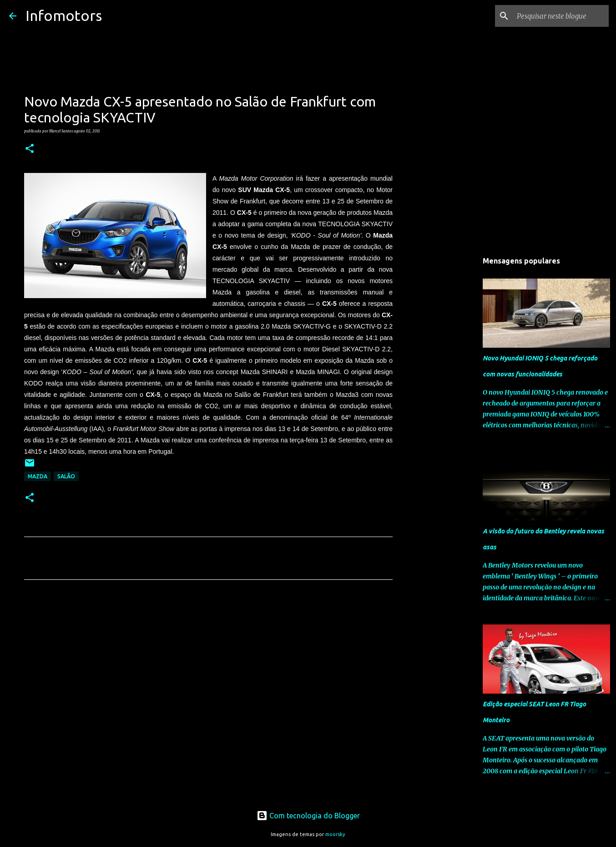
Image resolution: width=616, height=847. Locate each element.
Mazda (38, 476)
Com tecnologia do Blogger (308, 816)
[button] (30, 149)
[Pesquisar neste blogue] (561, 16)
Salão (66, 476)
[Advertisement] (208, 672)
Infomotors (64, 15)
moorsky (335, 834)
